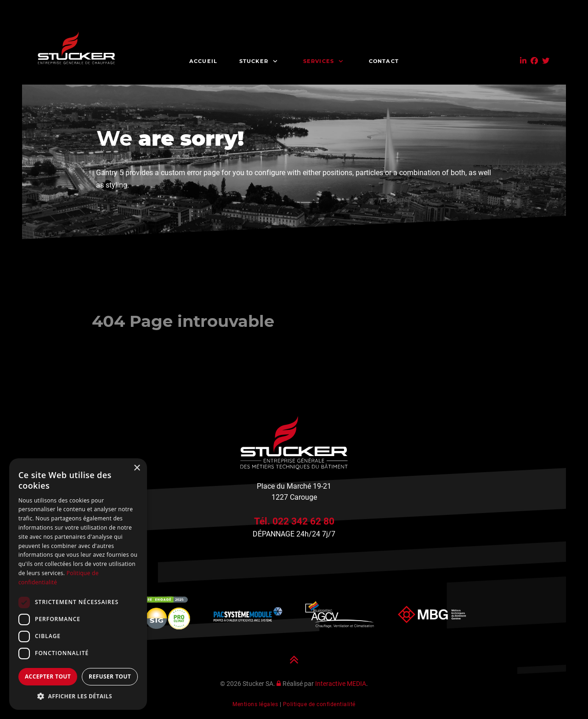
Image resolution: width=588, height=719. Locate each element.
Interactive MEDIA (341, 684)
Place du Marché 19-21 (294, 486)
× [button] (137, 468)
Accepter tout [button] (48, 676)
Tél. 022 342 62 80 (294, 521)
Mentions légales (255, 704)
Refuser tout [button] (110, 676)
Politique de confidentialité (319, 704)
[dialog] (78, 584)
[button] (78, 696)
